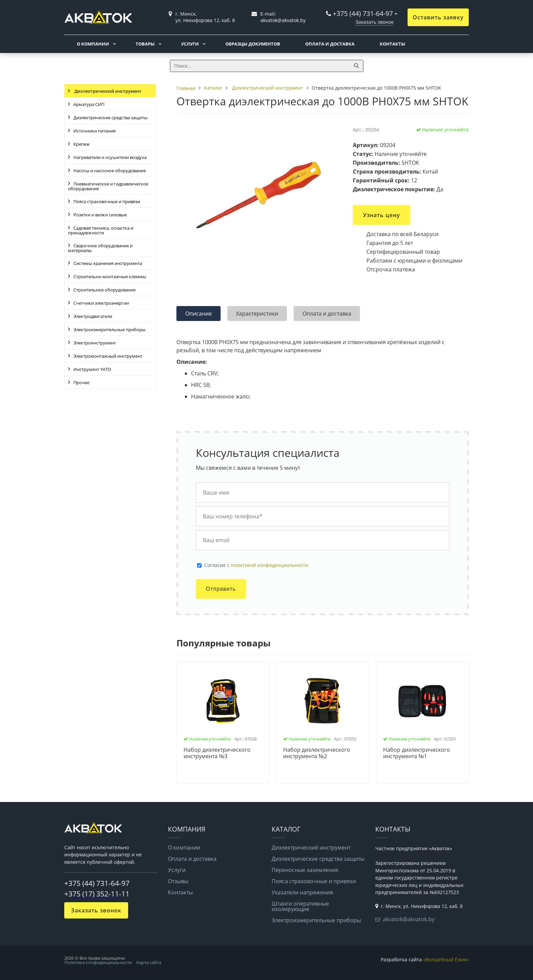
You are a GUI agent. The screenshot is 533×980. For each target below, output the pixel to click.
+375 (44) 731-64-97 (363, 13)
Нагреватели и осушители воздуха (110, 157)
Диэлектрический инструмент (107, 91)
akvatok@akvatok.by (409, 919)
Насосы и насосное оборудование (110, 171)
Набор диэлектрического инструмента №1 (417, 753)
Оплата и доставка (330, 44)
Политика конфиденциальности (98, 962)
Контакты (392, 44)
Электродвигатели (93, 316)
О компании (93, 44)
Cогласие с (256, 565)
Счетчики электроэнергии (101, 303)
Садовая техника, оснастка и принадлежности (101, 230)
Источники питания (94, 131)
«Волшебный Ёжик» (446, 959)
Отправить (221, 589)
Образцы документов (253, 44)
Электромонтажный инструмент (108, 356)
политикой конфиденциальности (270, 565)
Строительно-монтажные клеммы (110, 277)
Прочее (81, 382)
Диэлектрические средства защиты (110, 118)
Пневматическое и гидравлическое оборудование (108, 186)
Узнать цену (382, 215)
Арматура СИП (89, 104)
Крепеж (82, 144)
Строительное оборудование (105, 290)
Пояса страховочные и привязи (107, 201)
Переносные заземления (305, 870)
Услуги (190, 44)
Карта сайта (149, 962)
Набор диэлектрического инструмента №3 (217, 753)
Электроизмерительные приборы (109, 329)
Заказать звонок (375, 22)
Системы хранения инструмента (108, 263)
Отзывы (178, 881)
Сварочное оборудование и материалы (100, 248)
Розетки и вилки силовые (100, 215)
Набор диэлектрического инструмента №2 (317, 753)
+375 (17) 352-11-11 (97, 894)
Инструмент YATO (92, 369)
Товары (145, 44)
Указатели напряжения (302, 892)
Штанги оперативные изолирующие (300, 906)
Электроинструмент (95, 343)
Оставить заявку (438, 17)
